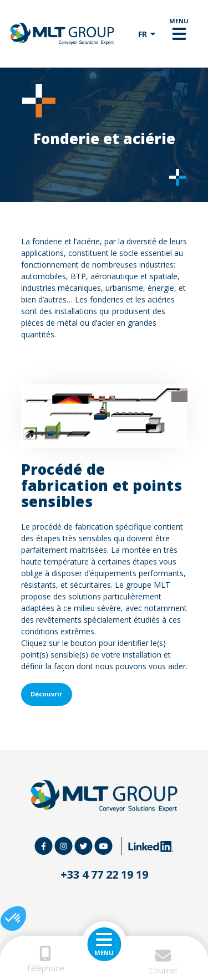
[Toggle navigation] (179, 34)
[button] (13, 919)
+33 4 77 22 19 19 (104, 874)
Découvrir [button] (46, 694)
